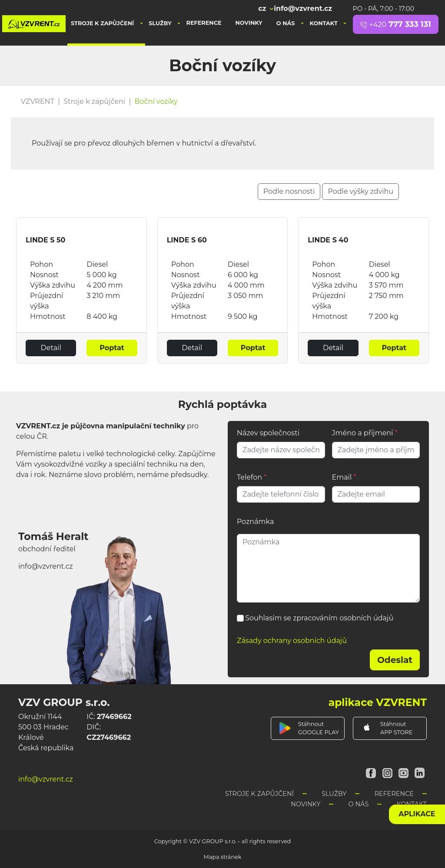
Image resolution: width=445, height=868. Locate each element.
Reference (204, 23)
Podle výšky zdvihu (360, 191)
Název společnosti (268, 433)
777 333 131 (396, 24)
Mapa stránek (223, 857)
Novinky (249, 23)
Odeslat (395, 660)
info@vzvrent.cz (303, 8)
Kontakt (324, 23)
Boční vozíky (156, 101)
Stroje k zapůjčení (103, 23)
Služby (161, 23)
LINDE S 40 (328, 240)
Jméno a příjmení (365, 433)
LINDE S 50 (45, 240)
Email (344, 477)
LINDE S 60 (187, 240)
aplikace (417, 814)
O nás (286, 23)
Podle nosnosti (289, 191)
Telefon (252, 477)
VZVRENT (38, 101)
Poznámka (255, 522)
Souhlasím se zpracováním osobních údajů (319, 618)
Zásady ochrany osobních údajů (292, 641)
